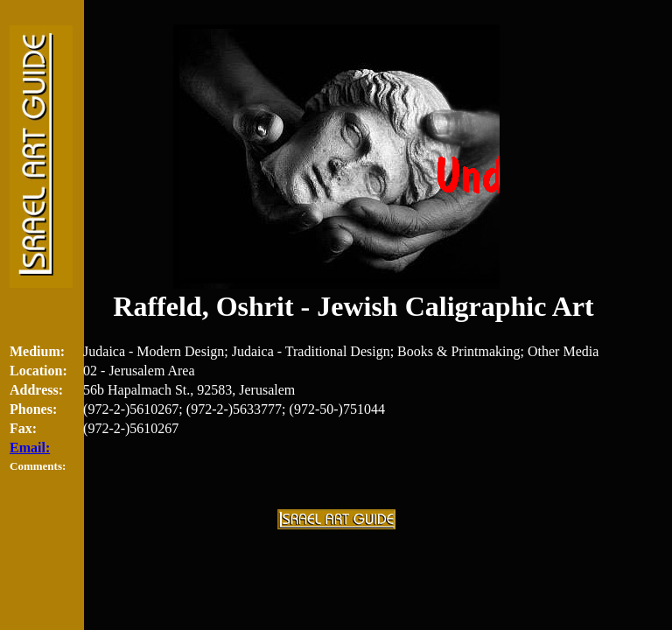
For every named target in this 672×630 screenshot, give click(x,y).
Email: (30, 448)
